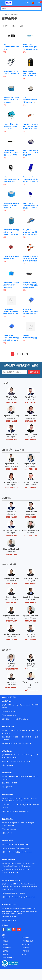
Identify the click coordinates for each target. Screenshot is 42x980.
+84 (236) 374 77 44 (12, 811)
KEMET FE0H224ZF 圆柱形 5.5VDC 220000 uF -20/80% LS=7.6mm (11, 206)
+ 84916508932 (10, 848)
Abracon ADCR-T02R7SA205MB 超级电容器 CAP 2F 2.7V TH (11, 153)
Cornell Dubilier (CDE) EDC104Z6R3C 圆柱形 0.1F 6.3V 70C (11, 126)
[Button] (2, 3)
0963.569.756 (11, 440)
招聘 (24, 954)
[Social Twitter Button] (9, 929)
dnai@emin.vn (10, 833)
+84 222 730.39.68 (11, 761)
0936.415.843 (11, 469)
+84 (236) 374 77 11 (12, 805)
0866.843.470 (31, 602)
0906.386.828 (31, 621)
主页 (3, 15)
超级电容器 (14, 15)
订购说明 (5, 951)
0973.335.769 (11, 584)
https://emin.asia (26, 852)
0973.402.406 (31, 488)
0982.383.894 (31, 440)
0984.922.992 (31, 584)
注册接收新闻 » (34, 372)
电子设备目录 (7, 948)
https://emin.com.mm (11, 872)
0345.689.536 (11, 554)
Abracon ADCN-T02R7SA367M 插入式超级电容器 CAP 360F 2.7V (31, 179)
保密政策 (5, 941)
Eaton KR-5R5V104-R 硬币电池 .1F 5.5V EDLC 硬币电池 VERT (30, 153)
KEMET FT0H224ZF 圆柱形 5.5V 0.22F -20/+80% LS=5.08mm (11, 100)
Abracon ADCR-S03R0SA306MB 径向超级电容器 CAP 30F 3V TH (11, 311)
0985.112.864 (11, 421)
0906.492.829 (11, 517)
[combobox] (20, 8)
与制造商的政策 (28, 941)
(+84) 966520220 (11, 715)
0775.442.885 (31, 517)
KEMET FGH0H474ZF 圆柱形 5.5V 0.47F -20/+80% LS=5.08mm (11, 232)
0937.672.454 (31, 640)
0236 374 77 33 (31, 536)
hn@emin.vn (26, 719)
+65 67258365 (24, 848)
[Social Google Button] (14, 929)
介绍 (4, 938)
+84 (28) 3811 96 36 (12, 737)
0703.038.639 (11, 621)
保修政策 (26, 948)
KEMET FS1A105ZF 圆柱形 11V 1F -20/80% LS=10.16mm (11, 285)
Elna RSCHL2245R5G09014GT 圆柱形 (12, 47)
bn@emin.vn (10, 765)
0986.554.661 (11, 402)
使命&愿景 (6, 954)
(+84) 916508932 (11, 688)
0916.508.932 (11, 602)
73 (27, 354)
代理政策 (26, 951)
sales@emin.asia (11, 852)
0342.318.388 (11, 640)
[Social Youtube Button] (19, 929)
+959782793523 (11, 870)
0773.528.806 (11, 536)
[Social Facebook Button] (4, 929)
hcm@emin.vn (27, 743)
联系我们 (5, 944)
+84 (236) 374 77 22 (25, 805)
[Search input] (20, 8)
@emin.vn (10, 787)
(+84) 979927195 (11, 669)
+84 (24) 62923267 (11, 711)
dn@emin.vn (26, 811)
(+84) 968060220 (31, 690)
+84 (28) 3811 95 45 (12, 743)
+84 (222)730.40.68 (24, 761)
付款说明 (26, 938)
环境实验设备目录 (8, 958)
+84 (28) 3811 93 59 (25, 737)
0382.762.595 (31, 402)
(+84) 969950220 (31, 669)
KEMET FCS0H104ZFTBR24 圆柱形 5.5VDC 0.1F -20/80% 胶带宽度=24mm (30, 102)
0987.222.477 (31, 421)
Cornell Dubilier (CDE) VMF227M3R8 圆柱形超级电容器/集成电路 (30, 285)
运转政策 (26, 944)
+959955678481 (22, 870)
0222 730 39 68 (31, 469)
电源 (8, 15)
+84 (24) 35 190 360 (12, 719)
